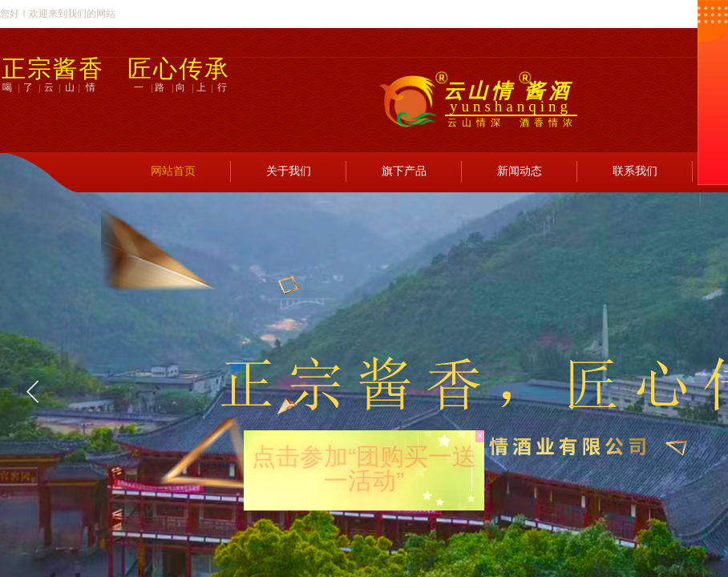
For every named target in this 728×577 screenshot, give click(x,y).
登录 (554, 147)
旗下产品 (404, 171)
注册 (605, 147)
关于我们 (289, 171)
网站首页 (173, 171)
